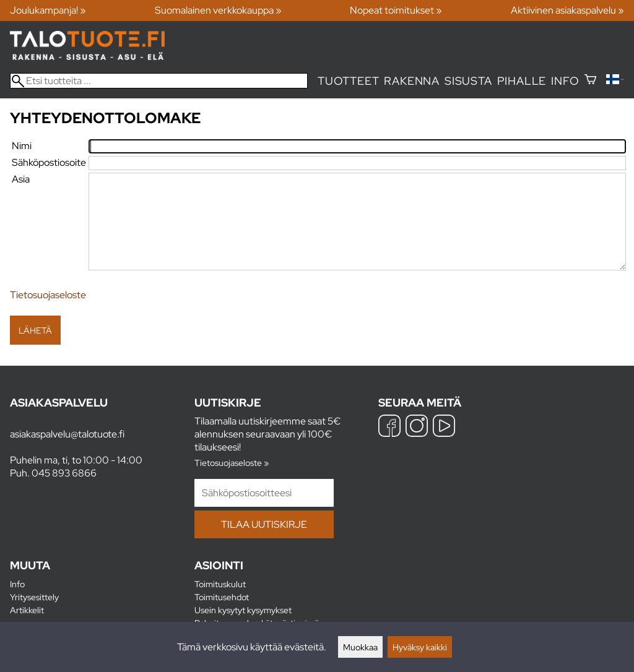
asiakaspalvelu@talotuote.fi (67, 434)
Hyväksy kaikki (420, 647)
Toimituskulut (220, 584)
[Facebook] (389, 427)
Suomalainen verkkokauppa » (218, 10)
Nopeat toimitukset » (396, 10)
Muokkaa (360, 647)
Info (565, 81)
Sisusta (468, 81)
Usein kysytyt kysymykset (243, 610)
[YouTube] (444, 427)
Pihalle (522, 81)
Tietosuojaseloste (48, 295)
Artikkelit (27, 610)
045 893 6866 (64, 473)
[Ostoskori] (590, 81)
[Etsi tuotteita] (159, 81)
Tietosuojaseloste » (232, 463)
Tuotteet (348, 81)
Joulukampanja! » (48, 10)
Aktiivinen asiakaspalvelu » (567, 10)
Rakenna (412, 81)
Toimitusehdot (222, 597)
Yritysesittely (34, 597)
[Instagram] (417, 427)
